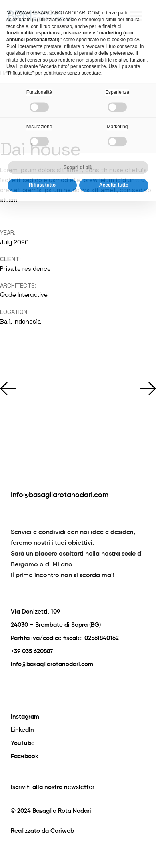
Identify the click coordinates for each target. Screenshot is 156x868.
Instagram (25, 717)
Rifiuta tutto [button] (42, 170)
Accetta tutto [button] (114, 170)
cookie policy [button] (125, 24)
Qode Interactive (24, 295)
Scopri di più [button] (78, 152)
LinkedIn (22, 730)
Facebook (25, 756)
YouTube (23, 743)
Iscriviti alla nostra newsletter (53, 787)
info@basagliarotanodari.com (60, 495)
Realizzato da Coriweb (42, 831)
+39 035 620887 (32, 651)
